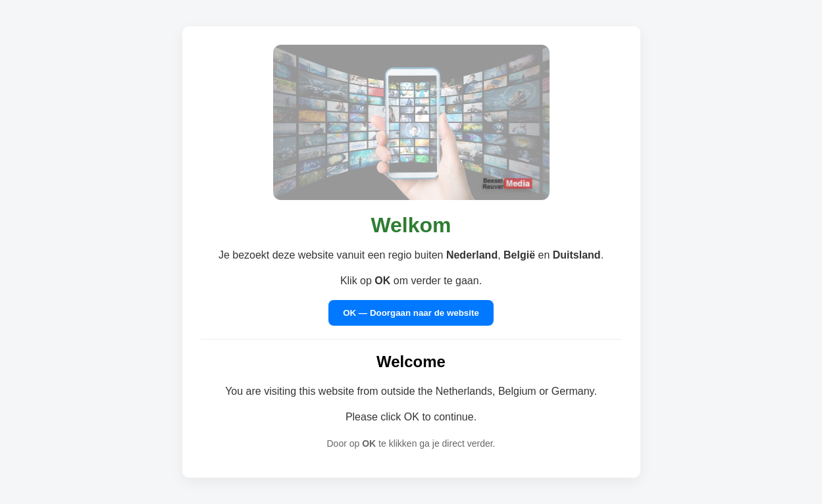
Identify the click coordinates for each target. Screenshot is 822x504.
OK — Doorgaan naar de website (411, 313)
